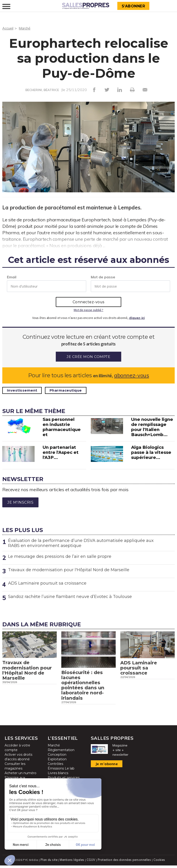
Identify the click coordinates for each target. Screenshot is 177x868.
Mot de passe (103, 277)
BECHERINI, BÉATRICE (42, 90)
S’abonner (134, 6)
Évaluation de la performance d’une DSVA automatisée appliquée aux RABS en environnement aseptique (81, 543)
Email (12, 277)
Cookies (160, 862)
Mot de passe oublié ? (88, 310)
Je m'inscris (20, 502)
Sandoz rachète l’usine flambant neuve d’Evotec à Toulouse (70, 596)
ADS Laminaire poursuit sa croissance (47, 583)
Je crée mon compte (88, 356)
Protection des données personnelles (124, 862)
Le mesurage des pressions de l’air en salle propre (60, 556)
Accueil (8, 28)
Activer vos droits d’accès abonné (18, 760)
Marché (26, 28)
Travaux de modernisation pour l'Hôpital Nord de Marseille (69, 570)
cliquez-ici (137, 318)
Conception (57, 758)
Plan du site (48, 862)
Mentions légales (72, 862)
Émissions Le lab (61, 771)
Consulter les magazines (15, 769)
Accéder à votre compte (17, 751)
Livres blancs (58, 776)
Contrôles (55, 767)
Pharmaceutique (70, 390)
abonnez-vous (131, 375)
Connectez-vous (88, 302)
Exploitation (57, 762)
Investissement (24, 390)
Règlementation (61, 753)
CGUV (91, 862)
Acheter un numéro (21, 776)
